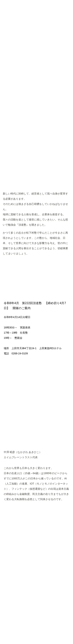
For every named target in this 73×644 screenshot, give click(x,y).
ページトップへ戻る (36, 593)
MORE (37, 265)
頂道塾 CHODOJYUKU (37, 32)
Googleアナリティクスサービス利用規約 (51, 624)
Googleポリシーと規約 (29, 627)
